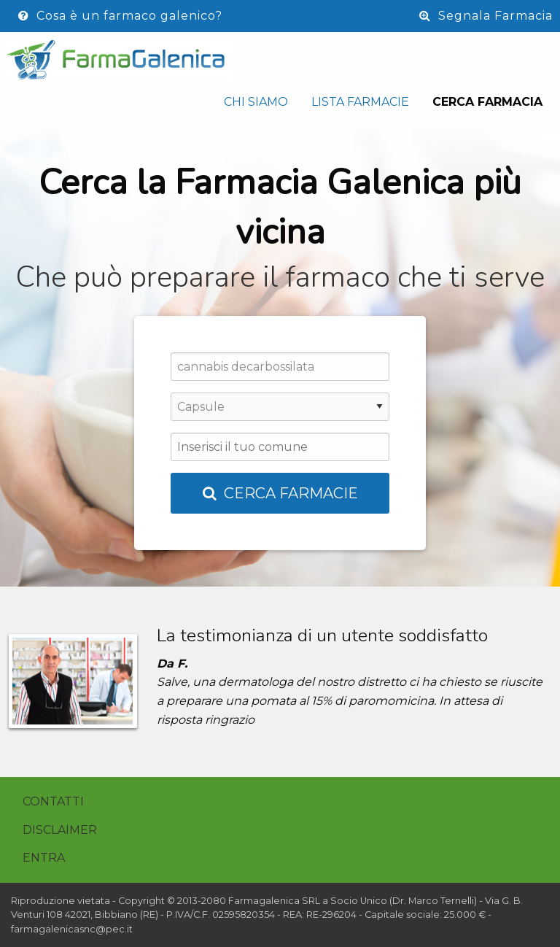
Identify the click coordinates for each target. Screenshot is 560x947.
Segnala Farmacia (486, 16)
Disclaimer (60, 830)
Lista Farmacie (360, 102)
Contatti (53, 801)
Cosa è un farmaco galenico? (120, 16)
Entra (44, 858)
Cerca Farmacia (487, 102)
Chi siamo (256, 102)
